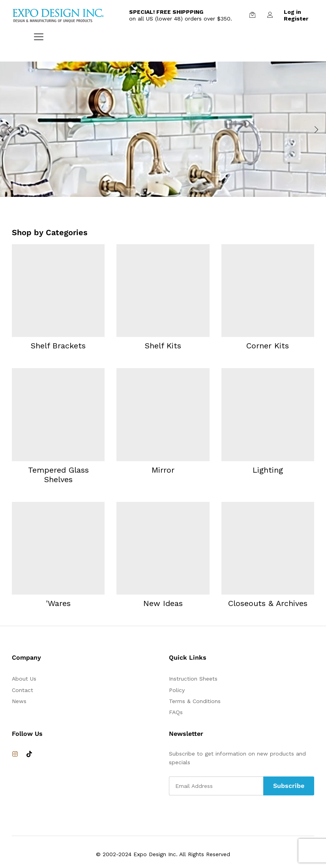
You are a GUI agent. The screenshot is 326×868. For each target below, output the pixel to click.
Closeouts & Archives (268, 603)
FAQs (176, 712)
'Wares (58, 603)
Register (296, 19)
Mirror (163, 470)
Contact (22, 690)
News (19, 701)
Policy (177, 690)
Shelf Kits (163, 346)
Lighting (268, 470)
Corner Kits (268, 346)
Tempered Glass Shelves (58, 475)
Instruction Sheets (193, 679)
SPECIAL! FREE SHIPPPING (166, 12)
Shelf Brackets (58, 346)
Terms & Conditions (195, 701)
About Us (24, 679)
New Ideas (163, 603)
